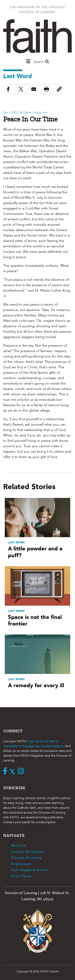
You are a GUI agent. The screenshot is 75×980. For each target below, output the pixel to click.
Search (41, 62)
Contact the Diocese (28, 852)
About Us (19, 846)
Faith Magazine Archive (30, 870)
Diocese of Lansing (26, 858)
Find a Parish (21, 876)
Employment (21, 864)
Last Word (18, 76)
